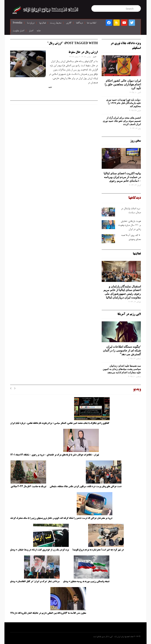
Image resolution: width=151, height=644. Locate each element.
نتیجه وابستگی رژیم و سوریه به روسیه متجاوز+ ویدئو (86, 582)
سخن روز (136, 141)
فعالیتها (42, 23)
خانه (39, 31)
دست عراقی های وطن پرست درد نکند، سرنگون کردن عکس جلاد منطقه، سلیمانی (86, 487)
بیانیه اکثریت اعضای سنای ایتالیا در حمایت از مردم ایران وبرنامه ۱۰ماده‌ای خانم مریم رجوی (122, 177)
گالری (69, 23)
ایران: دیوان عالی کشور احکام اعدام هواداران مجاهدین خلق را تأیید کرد (123, 84)
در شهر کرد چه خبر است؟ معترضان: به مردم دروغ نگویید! (98, 550)
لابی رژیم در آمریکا (129, 314)
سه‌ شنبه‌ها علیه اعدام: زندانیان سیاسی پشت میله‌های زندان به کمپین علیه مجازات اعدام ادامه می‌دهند (122, 369)
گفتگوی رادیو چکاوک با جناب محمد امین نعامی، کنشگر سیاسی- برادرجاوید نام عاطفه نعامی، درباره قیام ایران (60, 423)
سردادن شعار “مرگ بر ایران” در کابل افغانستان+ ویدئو (35, 582)
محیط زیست (56, 23)
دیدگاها (79, 23)
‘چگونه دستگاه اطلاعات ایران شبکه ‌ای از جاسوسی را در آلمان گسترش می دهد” (122, 350)
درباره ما (31, 23)
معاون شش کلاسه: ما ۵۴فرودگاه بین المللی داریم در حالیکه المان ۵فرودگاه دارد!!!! (48, 613)
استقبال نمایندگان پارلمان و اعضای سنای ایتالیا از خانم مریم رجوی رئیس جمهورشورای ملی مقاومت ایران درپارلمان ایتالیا (122, 292)
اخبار (31, 31)
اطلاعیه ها (91, 23)
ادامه (50, 88)
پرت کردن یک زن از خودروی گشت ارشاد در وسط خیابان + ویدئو (39, 550)
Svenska (17, 23)
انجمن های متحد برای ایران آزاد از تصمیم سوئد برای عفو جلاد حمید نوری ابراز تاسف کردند (122, 121)
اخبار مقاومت (18, 31)
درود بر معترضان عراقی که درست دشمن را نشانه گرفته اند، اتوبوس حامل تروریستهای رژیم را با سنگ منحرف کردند (61, 518)
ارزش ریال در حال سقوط (83, 52)
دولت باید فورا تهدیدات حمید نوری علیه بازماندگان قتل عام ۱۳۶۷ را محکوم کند (123, 103)
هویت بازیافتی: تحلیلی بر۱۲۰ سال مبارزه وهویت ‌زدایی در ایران (129, 225)
